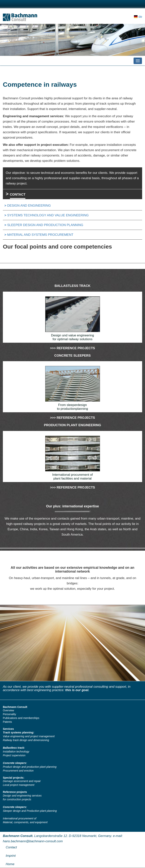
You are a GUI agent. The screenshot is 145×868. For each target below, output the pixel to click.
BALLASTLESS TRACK (72, 286)
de (140, 17)
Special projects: (14, 778)
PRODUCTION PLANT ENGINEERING (72, 425)
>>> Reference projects (72, 348)
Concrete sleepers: (15, 763)
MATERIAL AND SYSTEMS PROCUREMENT (40, 235)
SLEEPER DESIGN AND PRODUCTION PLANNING (45, 225)
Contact (11, 847)
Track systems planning (18, 732)
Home (10, 864)
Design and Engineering (29, 206)
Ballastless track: (14, 748)
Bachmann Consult (15, 707)
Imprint (11, 856)
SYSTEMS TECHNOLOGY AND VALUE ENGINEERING (48, 215)
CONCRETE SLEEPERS (73, 356)
